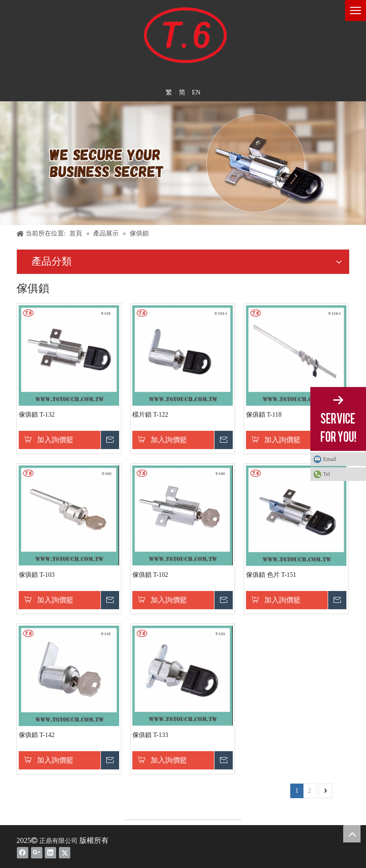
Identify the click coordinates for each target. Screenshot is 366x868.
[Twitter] (65, 853)
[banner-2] (183, 163)
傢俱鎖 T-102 (150, 575)
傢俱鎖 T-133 (150, 735)
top (352, 834)
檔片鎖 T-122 (150, 415)
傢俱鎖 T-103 (37, 575)
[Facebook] (23, 853)
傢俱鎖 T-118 (264, 415)
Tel (327, 474)
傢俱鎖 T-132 (37, 415)
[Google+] (37, 853)
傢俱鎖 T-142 (37, 735)
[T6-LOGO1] (183, 37)
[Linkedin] (50, 853)
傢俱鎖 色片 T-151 (271, 575)
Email (330, 459)
